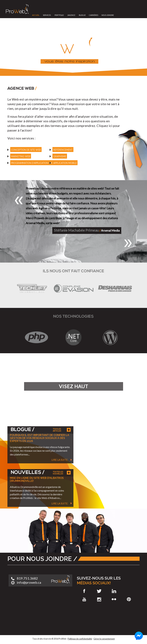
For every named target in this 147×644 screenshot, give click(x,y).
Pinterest (129, 599)
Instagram (99, 599)
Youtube (84, 599)
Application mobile (65, 163)
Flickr (114, 599)
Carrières (94, 15)
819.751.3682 (27, 578)
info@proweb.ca (29, 582)
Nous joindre (108, 15)
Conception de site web (26, 150)
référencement (63, 150)
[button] (19, 200)
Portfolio (59, 15)
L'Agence (71, 15)
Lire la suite (60, 460)
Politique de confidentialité (80, 639)
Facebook (84, 591)
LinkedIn (114, 591)
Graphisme (60, 156)
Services (47, 15)
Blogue (82, 15)
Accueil (36, 15)
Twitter (99, 591)
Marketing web (21, 156)
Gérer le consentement (104, 639)
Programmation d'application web (33, 163)
